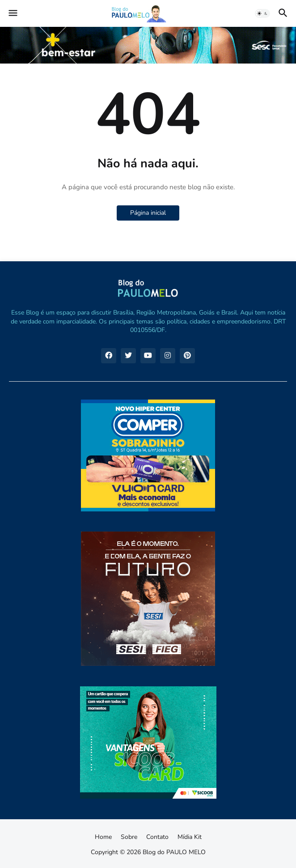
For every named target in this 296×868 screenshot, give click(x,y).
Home (103, 837)
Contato (157, 837)
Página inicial (148, 213)
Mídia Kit (190, 837)
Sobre (129, 837)
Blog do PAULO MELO (174, 852)
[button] (12, 13)
